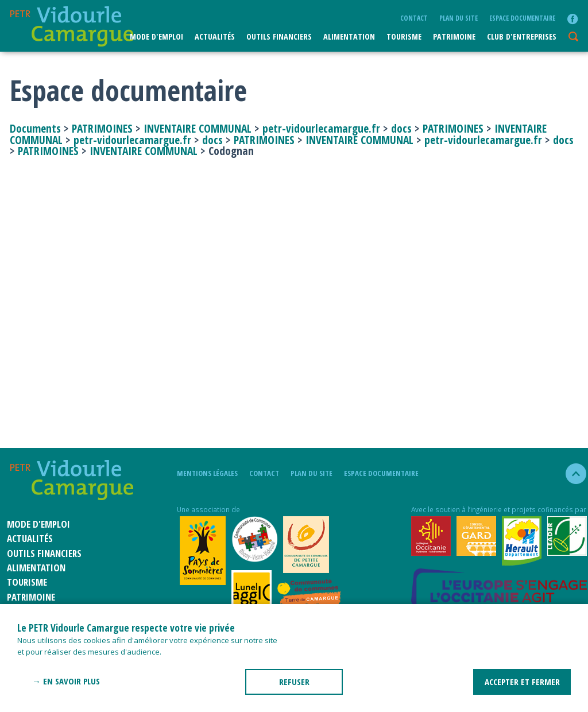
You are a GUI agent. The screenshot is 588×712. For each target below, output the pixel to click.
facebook (572, 19)
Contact (414, 18)
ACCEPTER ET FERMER (522, 682)
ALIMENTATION (349, 36)
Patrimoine (454, 36)
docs (401, 128)
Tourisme (404, 36)
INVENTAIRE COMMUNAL (198, 128)
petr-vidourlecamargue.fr (321, 128)
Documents (37, 128)
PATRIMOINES (102, 128)
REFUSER (294, 682)
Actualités (215, 36)
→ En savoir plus (66, 681)
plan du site (459, 18)
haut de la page (571, 474)
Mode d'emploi (156, 36)
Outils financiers (279, 36)
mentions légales (207, 473)
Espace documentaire (522, 18)
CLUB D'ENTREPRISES (522, 36)
